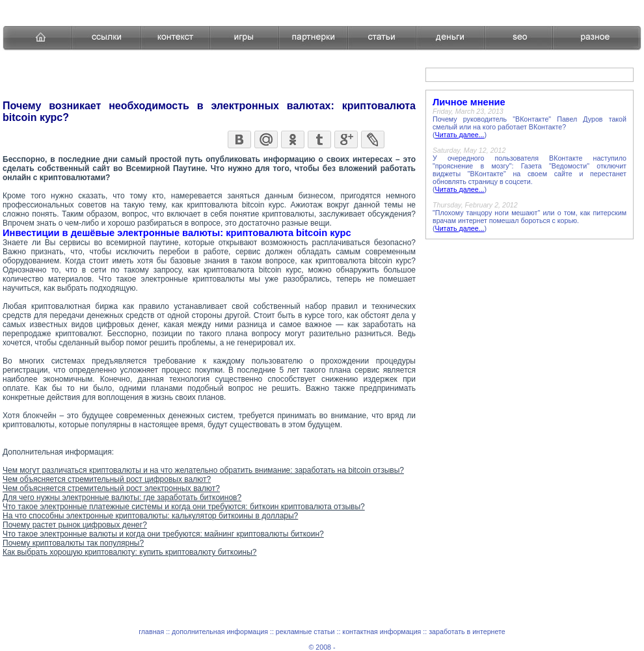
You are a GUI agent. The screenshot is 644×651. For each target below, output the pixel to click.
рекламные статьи (305, 631)
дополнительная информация (220, 631)
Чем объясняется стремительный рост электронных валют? (111, 488)
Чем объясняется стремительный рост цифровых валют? (107, 479)
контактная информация (382, 631)
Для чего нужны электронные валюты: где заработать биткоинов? (122, 498)
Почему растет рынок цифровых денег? (75, 525)
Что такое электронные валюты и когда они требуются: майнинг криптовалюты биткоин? (163, 534)
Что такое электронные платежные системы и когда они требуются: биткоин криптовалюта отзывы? (184, 507)
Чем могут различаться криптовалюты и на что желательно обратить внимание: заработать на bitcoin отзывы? (203, 470)
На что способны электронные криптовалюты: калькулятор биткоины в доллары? (150, 516)
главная (151, 631)
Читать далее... (460, 135)
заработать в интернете (467, 631)
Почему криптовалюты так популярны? (73, 543)
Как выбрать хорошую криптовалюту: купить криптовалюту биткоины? (129, 552)
